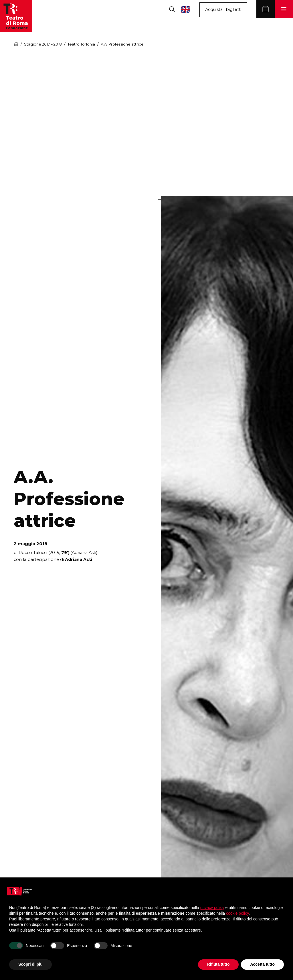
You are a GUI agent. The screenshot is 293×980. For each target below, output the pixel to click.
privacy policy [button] (212, 908)
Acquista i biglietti (223, 9)
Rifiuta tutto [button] (218, 964)
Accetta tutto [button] (262, 964)
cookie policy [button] (237, 913)
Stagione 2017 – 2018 (43, 44)
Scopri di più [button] (30, 964)
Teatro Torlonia (81, 44)
